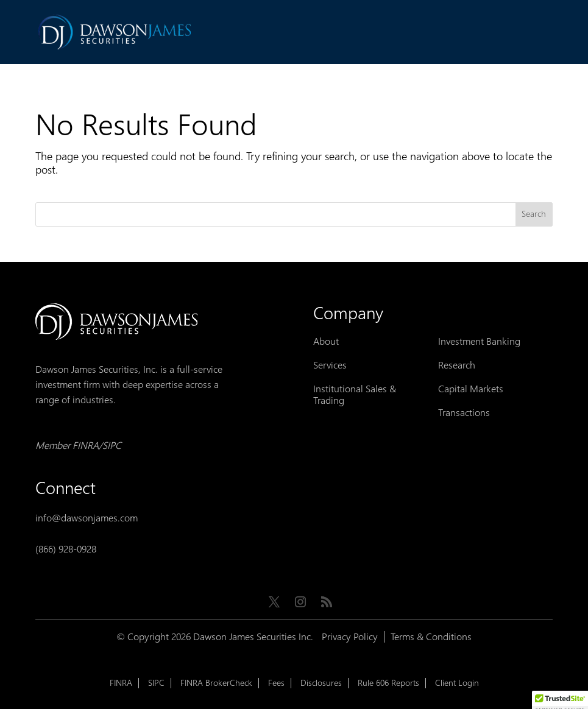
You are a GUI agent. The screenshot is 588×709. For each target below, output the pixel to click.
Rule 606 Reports (388, 683)
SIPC (156, 683)
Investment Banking (479, 341)
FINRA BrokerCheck (216, 683)
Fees (276, 683)
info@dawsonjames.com (87, 518)
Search (534, 214)
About (326, 341)
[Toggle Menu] (537, 33)
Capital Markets (471, 389)
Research (457, 365)
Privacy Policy (350, 637)
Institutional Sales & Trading (355, 395)
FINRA (121, 683)
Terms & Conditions (431, 637)
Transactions (464, 413)
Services (330, 365)
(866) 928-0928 (66, 549)
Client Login (457, 683)
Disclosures (321, 683)
